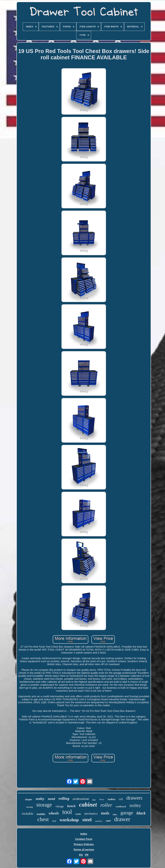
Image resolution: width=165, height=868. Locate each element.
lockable (27, 814)
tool (67, 812)
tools (105, 813)
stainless (99, 821)
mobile (41, 814)
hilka (115, 814)
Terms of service (84, 849)
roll (121, 799)
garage (127, 813)
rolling (64, 798)
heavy (102, 799)
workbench (121, 806)
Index (84, 834)
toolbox (112, 799)
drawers (134, 798)
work (78, 814)
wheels (54, 813)
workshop (69, 820)
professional (81, 799)
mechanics (91, 814)
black (141, 813)
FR (87, 855)
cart (108, 821)
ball (54, 821)
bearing (30, 807)
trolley (135, 805)
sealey (40, 799)
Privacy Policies (84, 844)
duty (94, 800)
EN (81, 855)
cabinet (88, 805)
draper (29, 799)
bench (71, 806)
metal (51, 799)
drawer (122, 819)
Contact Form (84, 839)
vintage (60, 806)
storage (44, 805)
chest (43, 819)
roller (106, 805)
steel (87, 820)
